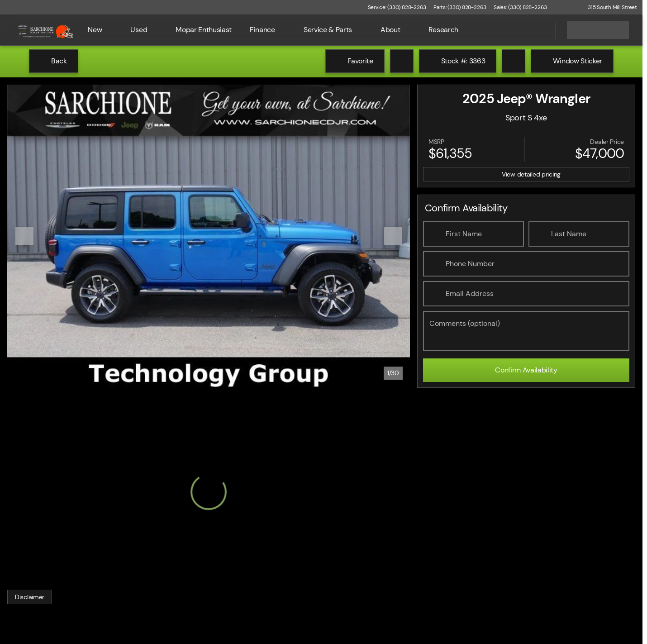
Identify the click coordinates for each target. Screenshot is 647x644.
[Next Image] (393, 236)
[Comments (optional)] (526, 331)
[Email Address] (526, 294)
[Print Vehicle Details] (402, 61)
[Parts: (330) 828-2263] (460, 7)
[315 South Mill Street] (608, 7)
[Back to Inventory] (54, 61)
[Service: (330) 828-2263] (397, 7)
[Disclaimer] (30, 597)
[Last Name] (579, 234)
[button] (567, 7)
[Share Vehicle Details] (514, 61)
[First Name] (473, 234)
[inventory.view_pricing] (526, 174)
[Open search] (538, 30)
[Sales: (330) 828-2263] (520, 7)
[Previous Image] (24, 236)
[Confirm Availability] (526, 370)
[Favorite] (355, 61)
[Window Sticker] (572, 61)
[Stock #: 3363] (458, 61)
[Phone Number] (526, 264)
